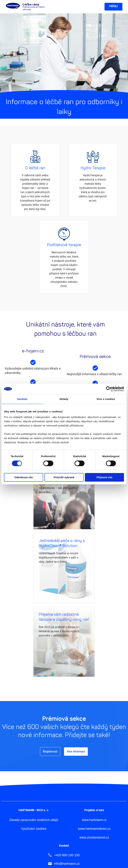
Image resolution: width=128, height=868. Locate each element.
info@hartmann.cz (67, 790)
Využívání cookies (34, 755)
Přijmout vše (104, 477)
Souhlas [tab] (22, 399)
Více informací (35, 180)
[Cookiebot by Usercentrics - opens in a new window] (109, 389)
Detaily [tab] (64, 399)
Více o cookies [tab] (106, 399)
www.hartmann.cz (94, 746)
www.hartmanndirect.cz (94, 755)
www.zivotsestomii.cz (94, 764)
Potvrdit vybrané (64, 477)
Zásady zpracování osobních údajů (34, 746)
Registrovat (50, 678)
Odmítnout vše (24, 477)
